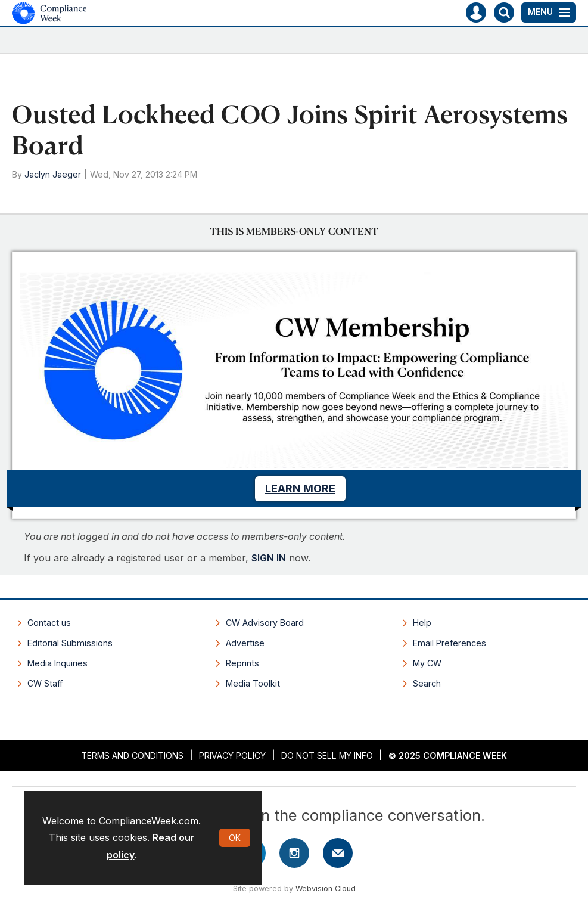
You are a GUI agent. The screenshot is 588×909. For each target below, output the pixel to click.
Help (422, 623)
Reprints (242, 663)
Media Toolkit (253, 683)
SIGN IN (269, 558)
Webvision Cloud (326, 888)
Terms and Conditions (132, 756)
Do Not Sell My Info (327, 756)
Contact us (49, 623)
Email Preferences (449, 643)
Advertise (245, 643)
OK (235, 838)
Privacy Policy (232, 756)
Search (427, 683)
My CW (427, 663)
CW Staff (45, 683)
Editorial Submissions (70, 643)
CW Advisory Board (265, 623)
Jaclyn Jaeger (53, 174)
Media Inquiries (57, 663)
